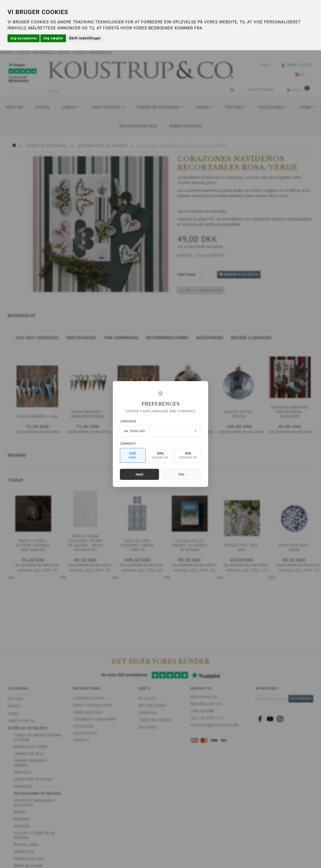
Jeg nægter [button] (53, 38)
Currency (128, 444)
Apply (139, 474)
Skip (181, 474)
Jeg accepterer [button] (24, 38)
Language (128, 421)
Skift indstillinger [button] (85, 38)
